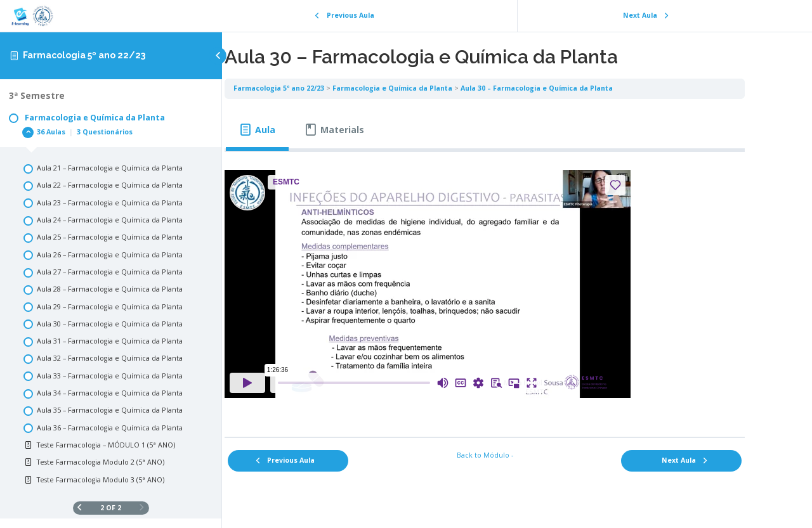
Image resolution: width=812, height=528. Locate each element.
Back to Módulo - (517, 455)
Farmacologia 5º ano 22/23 (84, 55)
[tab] (299, 130)
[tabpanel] (517, 290)
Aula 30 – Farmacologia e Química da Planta (579, 88)
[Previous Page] (80, 508)
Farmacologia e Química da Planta (434, 88)
